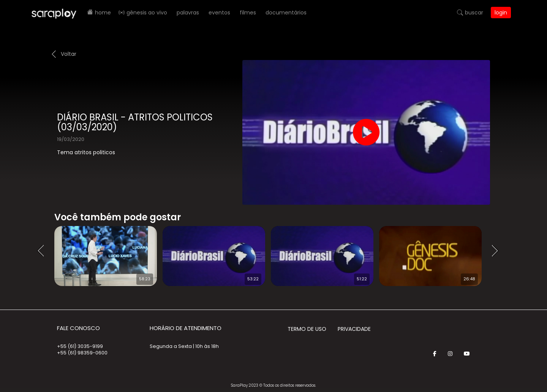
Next (498, 251)
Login (501, 13)
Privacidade (354, 329)
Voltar (69, 54)
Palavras (188, 13)
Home (103, 13)
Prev (43, 251)
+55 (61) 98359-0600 (82, 353)
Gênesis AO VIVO (147, 13)
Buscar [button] (474, 13)
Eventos (219, 13)
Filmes (248, 13)
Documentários (286, 13)
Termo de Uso (307, 329)
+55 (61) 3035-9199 (80, 346)
